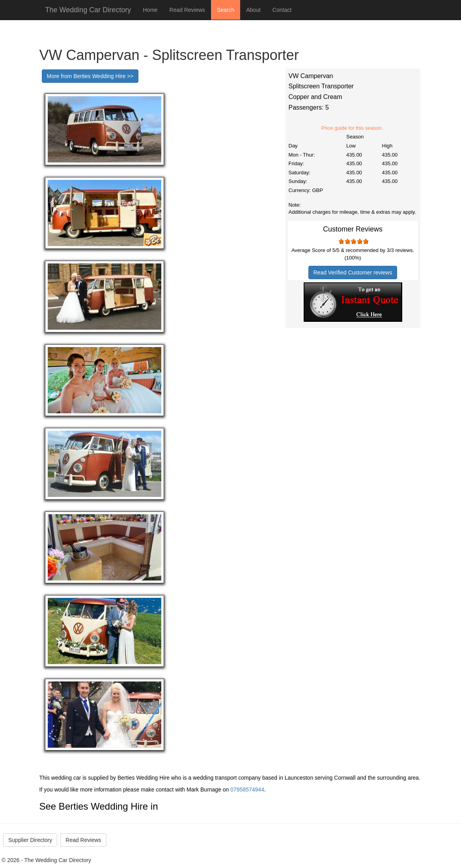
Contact (282, 10)
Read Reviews (187, 10)
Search (226, 10)
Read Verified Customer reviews (353, 273)
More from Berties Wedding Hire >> (90, 76)
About (253, 10)
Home (150, 10)
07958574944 (247, 790)
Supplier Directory (30, 840)
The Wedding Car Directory (88, 10)
